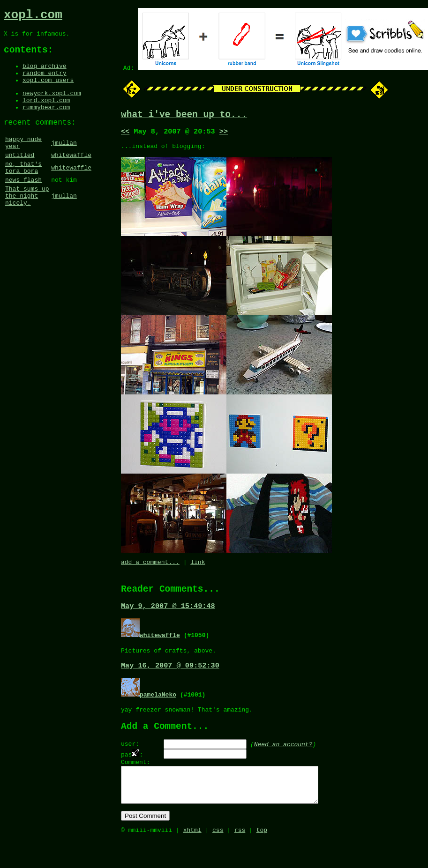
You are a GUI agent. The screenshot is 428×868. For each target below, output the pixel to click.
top (262, 858)
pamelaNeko (158, 707)
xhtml (192, 858)
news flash (23, 205)
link (198, 569)
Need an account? (283, 761)
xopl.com (33, 16)
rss (240, 858)
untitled (20, 176)
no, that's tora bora (23, 190)
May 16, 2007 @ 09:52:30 (170, 678)
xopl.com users (48, 90)
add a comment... (150, 569)
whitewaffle (71, 176)
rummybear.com (46, 122)
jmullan (64, 161)
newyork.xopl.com (52, 105)
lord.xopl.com (46, 113)
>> (224, 134)
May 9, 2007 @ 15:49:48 (168, 616)
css (218, 858)
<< (125, 134)
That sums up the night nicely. (27, 223)
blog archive (45, 74)
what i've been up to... (184, 116)
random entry (45, 82)
